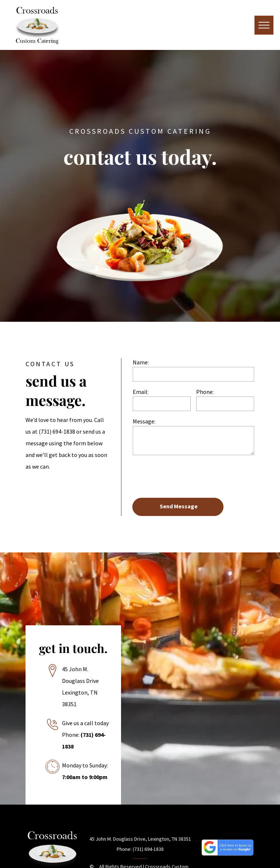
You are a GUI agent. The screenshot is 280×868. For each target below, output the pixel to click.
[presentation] (188, 476)
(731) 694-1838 (57, 431)
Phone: (205, 392)
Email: (141, 392)
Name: (141, 362)
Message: (144, 421)
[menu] (264, 25)
